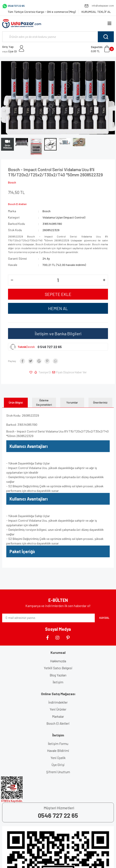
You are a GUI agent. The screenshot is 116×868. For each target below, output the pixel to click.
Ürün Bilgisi (16, 402)
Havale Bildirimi (58, 751)
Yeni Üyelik (58, 758)
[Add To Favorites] (31, 372)
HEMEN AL (58, 308)
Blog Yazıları (58, 675)
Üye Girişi (58, 765)
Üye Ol (9, 51)
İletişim (58, 682)
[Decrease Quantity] (12, 280)
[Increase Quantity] (104, 280)
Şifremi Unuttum (58, 772)
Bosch (12, 182)
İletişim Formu (58, 744)
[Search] (58, 37)
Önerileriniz (100, 402)
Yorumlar (72, 402)
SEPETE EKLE (58, 294)
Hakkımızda (58, 661)
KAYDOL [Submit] (104, 618)
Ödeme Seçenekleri (44, 402)
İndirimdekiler (58, 702)
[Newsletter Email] (48, 618)
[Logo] (22, 24)
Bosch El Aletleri (58, 723)
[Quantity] (58, 280)
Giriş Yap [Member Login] (8, 47)
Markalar (58, 716)
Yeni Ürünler (58, 709)
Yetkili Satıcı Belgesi (58, 668)
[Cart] (102, 49)
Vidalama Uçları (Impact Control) (64, 217)
